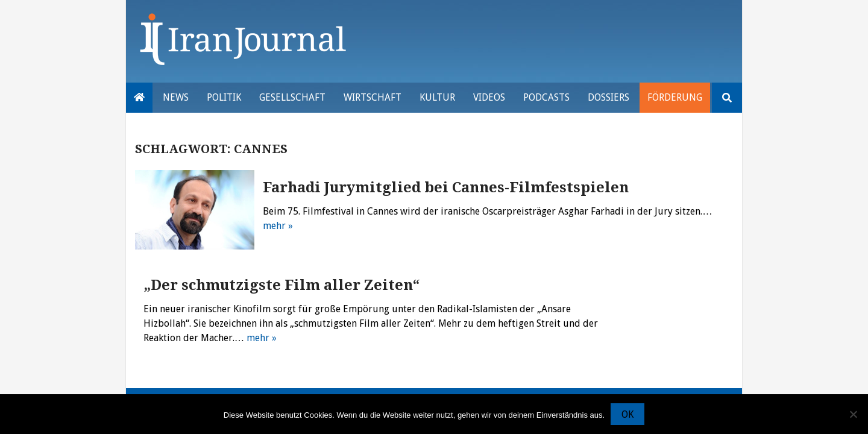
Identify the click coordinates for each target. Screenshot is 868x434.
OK (627, 414)
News (176, 97)
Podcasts (546, 97)
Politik (224, 97)
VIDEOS (489, 97)
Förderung (675, 97)
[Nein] (853, 414)
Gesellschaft (292, 97)
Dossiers (609, 97)
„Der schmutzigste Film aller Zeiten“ (282, 285)
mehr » (278, 226)
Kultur (437, 97)
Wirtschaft (373, 97)
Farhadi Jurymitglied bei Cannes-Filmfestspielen (446, 187)
